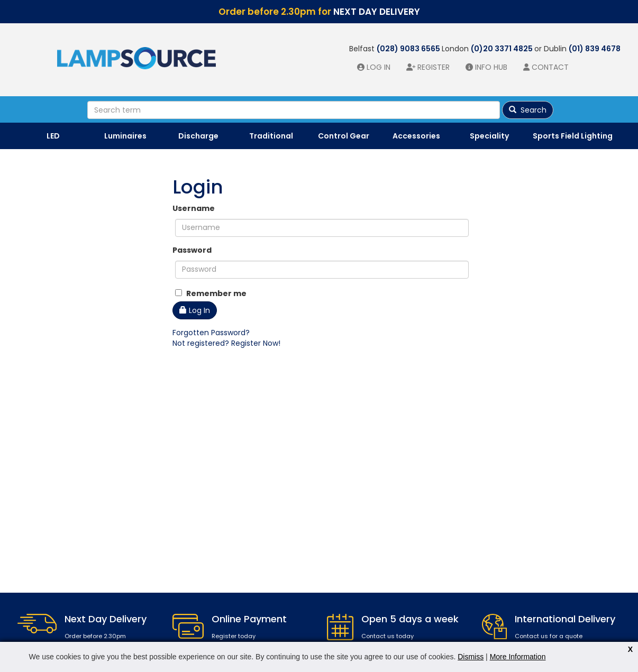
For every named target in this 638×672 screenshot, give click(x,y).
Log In (195, 310)
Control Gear (344, 136)
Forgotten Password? (211, 333)
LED (53, 136)
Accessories (416, 136)
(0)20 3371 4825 (503, 49)
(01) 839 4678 (595, 49)
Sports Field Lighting (573, 136)
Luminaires (125, 136)
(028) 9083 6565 (409, 49)
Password (192, 250)
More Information (518, 657)
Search (528, 110)
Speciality (489, 136)
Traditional (271, 136)
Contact (550, 67)
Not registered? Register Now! (226, 343)
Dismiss (471, 657)
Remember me (211, 293)
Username (194, 208)
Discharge (198, 136)
